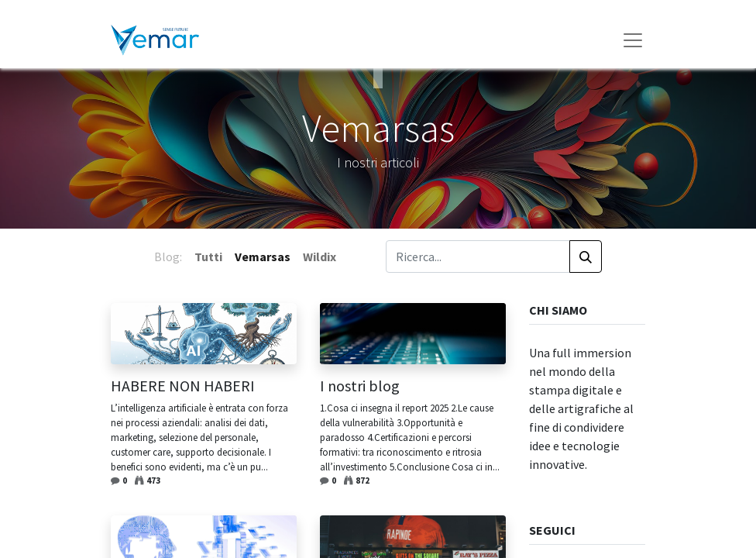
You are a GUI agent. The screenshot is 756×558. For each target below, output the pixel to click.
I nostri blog (360, 386)
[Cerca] (586, 257)
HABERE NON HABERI (183, 386)
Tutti (208, 257)
